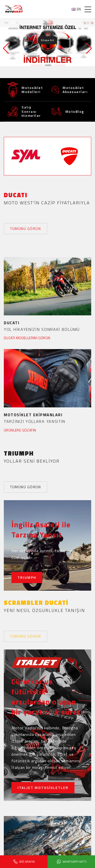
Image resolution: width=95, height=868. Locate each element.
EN (76, 9)
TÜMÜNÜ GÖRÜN (25, 229)
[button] (89, 48)
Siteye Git (48, 40)
